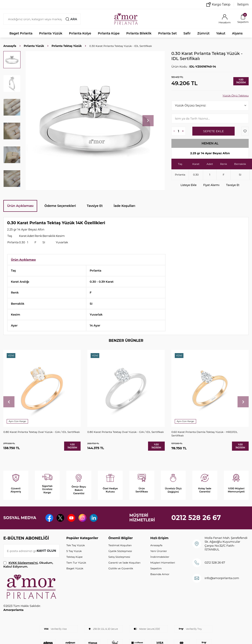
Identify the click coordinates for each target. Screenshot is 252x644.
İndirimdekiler (160, 557)
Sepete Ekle (213, 131)
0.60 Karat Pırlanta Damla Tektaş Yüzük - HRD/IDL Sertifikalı (205, 434)
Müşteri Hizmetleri (163, 563)
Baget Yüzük (75, 568)
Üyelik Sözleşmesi (120, 551)
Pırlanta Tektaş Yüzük (67, 46)
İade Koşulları (124, 206)
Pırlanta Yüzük (51, 33)
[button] (148, 121)
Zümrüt (203, 33)
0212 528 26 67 (196, 518)
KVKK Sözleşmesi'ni (23, 563)
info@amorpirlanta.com (222, 578)
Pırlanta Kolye (80, 33)
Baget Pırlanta (21, 33)
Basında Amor (160, 574)
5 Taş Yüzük (74, 551)
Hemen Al (210, 143)
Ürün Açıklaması (20, 206)
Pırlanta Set (167, 33)
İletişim (243, 4)
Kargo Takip (218, 4)
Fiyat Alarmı (211, 185)
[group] (95, 121)
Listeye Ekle (189, 185)
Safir (187, 33)
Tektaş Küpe (74, 557)
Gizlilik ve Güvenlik (121, 568)
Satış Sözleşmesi (119, 557)
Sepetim (156, 568)
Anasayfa (10, 46)
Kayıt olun (46, 551)
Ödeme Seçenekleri (60, 206)
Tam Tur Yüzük (76, 563)
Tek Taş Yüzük (76, 545)
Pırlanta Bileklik (139, 33)
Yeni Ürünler (159, 551)
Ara (71, 19)
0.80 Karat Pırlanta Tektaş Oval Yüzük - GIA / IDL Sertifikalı (42, 432)
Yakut (221, 33)
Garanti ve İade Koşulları (124, 563)
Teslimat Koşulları (120, 545)
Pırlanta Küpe (109, 33)
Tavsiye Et (233, 185)
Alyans (237, 33)
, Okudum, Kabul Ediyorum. (28, 565)
